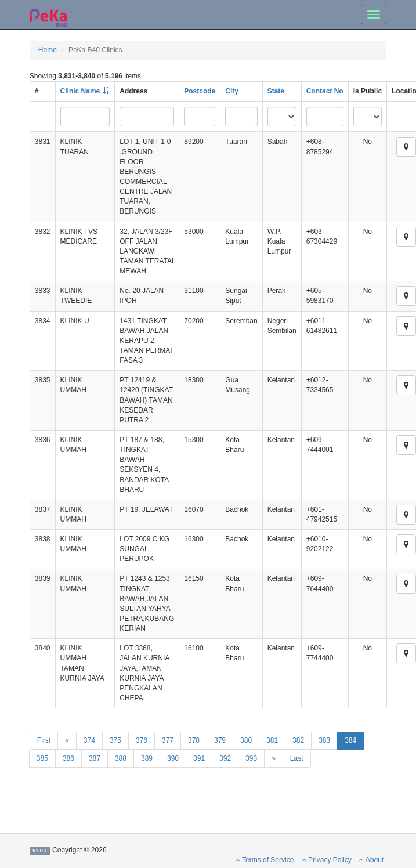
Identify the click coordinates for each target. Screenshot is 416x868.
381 (272, 740)
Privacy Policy (327, 860)
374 (89, 740)
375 (115, 740)
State (276, 91)
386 (68, 758)
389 (147, 758)
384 (350, 740)
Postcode (200, 91)
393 (251, 758)
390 (173, 758)
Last (297, 758)
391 (199, 758)
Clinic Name (80, 91)
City (232, 91)
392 (225, 758)
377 (168, 740)
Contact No (325, 91)
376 (142, 740)
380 (246, 740)
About (371, 860)
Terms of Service (265, 860)
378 (194, 740)
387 (95, 758)
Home (48, 50)
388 (121, 758)
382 (298, 740)
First (44, 740)
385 (42, 758)
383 (324, 740)
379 (220, 740)
